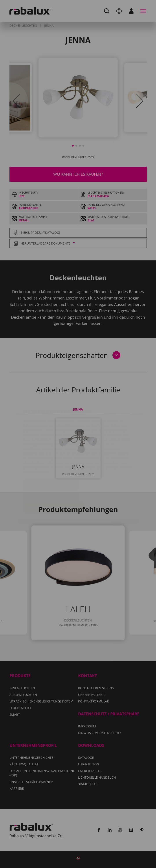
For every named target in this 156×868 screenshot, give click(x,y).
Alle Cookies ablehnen (51, 470)
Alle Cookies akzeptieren (53, 481)
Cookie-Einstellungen (50, 459)
